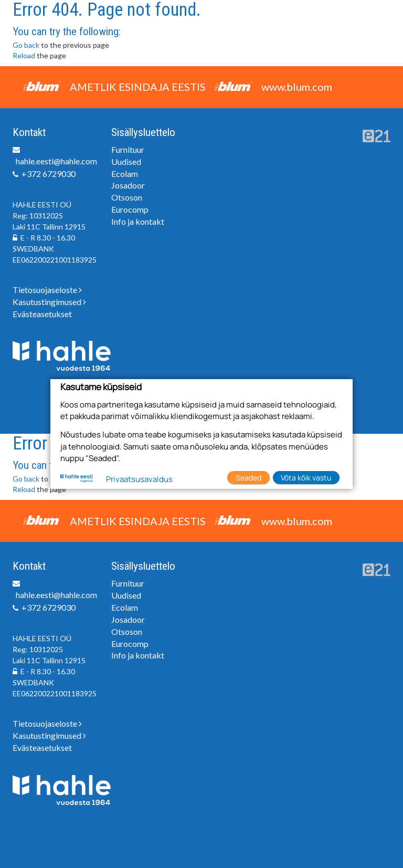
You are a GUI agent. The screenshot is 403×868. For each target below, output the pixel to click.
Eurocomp (130, 209)
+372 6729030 (49, 174)
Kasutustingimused (49, 302)
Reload (24, 55)
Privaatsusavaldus (139, 479)
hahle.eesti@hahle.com (56, 161)
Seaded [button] (248, 478)
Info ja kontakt (138, 221)
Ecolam (125, 174)
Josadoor (128, 185)
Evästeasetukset (42, 314)
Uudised (126, 161)
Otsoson (127, 197)
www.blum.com (297, 87)
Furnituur (128, 149)
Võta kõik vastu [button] (306, 478)
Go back (26, 45)
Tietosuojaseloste (47, 290)
